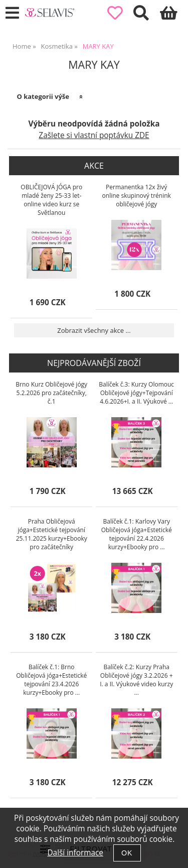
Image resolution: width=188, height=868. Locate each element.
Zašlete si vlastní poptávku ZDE (94, 135)
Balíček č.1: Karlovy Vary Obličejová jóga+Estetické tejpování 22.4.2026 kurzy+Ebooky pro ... (137, 534)
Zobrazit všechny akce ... (94, 330)
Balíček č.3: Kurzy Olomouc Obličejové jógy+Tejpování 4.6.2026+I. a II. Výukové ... (136, 393)
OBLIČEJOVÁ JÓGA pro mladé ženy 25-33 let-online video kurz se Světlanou (51, 200)
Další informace (75, 853)
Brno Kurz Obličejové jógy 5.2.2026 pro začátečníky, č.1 (51, 393)
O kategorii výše (43, 96)
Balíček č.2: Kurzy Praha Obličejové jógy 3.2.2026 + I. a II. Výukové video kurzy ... (136, 680)
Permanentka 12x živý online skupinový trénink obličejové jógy (137, 196)
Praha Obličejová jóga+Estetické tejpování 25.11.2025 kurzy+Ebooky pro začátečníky (52, 534)
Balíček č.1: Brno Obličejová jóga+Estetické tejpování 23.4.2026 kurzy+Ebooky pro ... (51, 680)
